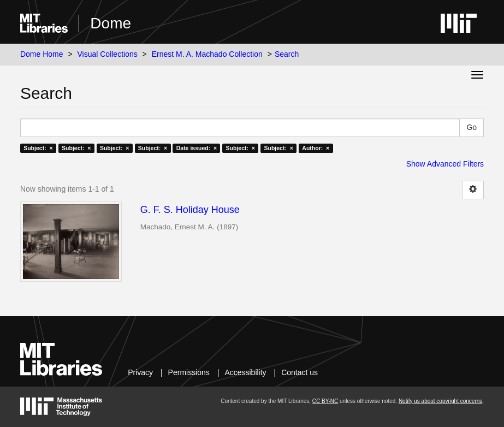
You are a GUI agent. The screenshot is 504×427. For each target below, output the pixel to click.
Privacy (140, 372)
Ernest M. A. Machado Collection (207, 54)
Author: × (316, 148)
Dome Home (42, 54)
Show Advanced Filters (445, 164)
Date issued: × (197, 148)
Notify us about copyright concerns (440, 401)
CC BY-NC (325, 401)
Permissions (189, 372)
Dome (111, 23)
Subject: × (38, 148)
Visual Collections (107, 54)
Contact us (300, 372)
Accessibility (245, 372)
